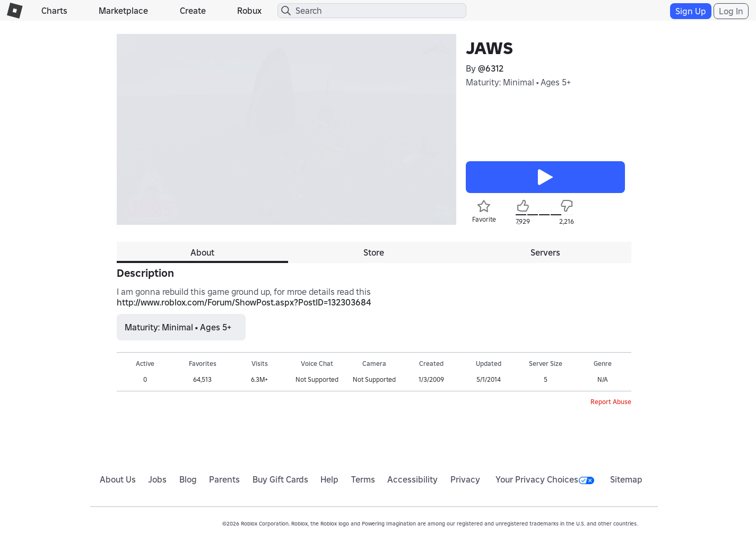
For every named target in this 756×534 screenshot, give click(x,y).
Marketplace (123, 11)
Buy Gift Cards (280, 479)
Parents (224, 479)
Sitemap (626, 479)
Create (193, 11)
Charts (54, 11)
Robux (249, 11)
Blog (188, 479)
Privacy (465, 479)
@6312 (491, 68)
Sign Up (691, 11)
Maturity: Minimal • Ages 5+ (518, 82)
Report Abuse (611, 402)
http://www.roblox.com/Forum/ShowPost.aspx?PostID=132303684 (244, 302)
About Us (118, 479)
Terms (363, 479)
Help (329, 479)
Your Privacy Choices (545, 479)
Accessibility (412, 479)
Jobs (157, 479)
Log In (731, 11)
